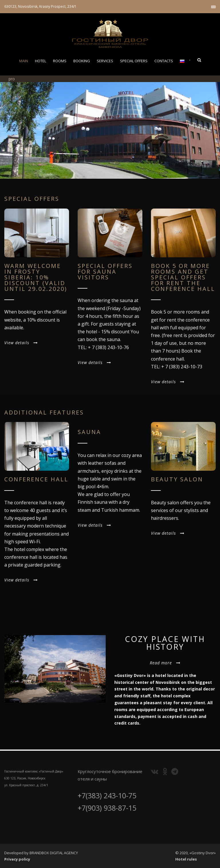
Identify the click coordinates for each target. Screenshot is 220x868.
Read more (165, 663)
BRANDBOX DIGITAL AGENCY (54, 853)
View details (21, 343)
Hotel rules (186, 859)
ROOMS (60, 61)
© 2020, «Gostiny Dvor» (196, 853)
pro (12, 79)
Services (105, 61)
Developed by (17, 853)
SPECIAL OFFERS (134, 61)
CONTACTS (164, 61)
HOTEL (41, 61)
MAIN (24, 61)
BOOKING (82, 61)
